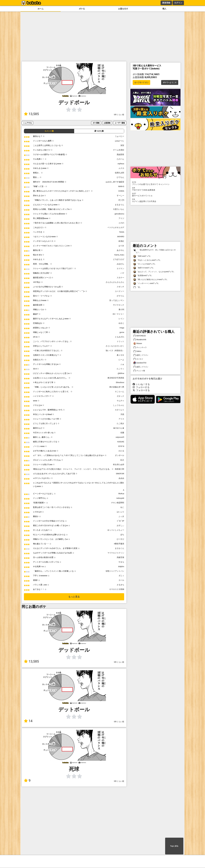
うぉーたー (120, 136)
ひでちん (120, 177)
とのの (121, 223)
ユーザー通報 (120, 123)
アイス (121, 419)
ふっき (121, 516)
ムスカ (121, 168)
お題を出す (123, 9)
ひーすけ (120, 539)
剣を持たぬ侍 (119, 464)
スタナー (120, 278)
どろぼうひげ (119, 259)
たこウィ (120, 369)
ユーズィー (120, 291)
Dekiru (137, 351)
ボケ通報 (96, 123)
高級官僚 (120, 557)
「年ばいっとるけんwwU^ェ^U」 (147, 260)
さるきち (120, 585)
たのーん (120, 159)
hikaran (138, 344)
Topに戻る (174, 846)
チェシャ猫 (139, 371)
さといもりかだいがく (115, 346)
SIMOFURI (120, 474)
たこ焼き (120, 423)
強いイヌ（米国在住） (115, 351)
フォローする (141, 387)
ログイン (178, 3)
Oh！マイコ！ (118, 314)
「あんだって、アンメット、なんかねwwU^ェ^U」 (154, 272)
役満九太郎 (120, 173)
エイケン (120, 268)
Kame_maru (119, 255)
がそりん (120, 296)
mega (122, 328)
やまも (121, 562)
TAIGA (122, 232)
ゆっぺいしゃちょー (116, 530)
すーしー (120, 196)
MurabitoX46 (140, 340)
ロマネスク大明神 (117, 589)
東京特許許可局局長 (116, 378)
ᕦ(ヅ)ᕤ (121, 200)
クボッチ (120, 287)
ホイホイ (138, 359)
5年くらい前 (119, 115)
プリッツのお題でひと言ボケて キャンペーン (155, 183)
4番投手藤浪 (119, 544)
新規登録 (166, 3)
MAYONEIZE (140, 336)
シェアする (27, 123)
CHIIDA (121, 191)
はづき (121, 246)
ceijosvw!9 (120, 437)
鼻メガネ (120, 355)
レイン (121, 319)
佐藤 (122, 433)
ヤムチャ (120, 401)
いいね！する (141, 384)
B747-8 (121, 446)
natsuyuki (120, 498)
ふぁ (122, 364)
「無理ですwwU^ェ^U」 (144, 268)
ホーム (41, 9)
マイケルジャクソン (116, 553)
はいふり (120, 512)
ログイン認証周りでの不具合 (155, 200)
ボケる (82, 9)
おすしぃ (120, 525)
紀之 (122, 460)
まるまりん (120, 205)
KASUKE (121, 442)
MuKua (121, 494)
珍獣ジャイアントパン (115, 571)
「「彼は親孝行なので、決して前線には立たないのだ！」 (154, 251)
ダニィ (121, 576)
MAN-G (121, 186)
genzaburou (119, 214)
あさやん (120, 250)
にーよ (121, 360)
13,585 (31, 114)
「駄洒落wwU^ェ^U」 (143, 276)
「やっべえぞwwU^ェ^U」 (145, 264)
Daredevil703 (140, 363)
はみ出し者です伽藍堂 (115, 182)
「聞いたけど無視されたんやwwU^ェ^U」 (151, 280)
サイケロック (119, 305)
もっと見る (74, 597)
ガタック (120, 396)
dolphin (121, 566)
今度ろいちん (119, 209)
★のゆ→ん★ (119, 428)
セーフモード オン (141, 82)
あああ (121, 478)
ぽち (122, 535)
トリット (120, 341)
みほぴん (120, 264)
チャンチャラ (140, 348)
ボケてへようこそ (170, 82)
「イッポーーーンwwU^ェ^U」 (146, 283)
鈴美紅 (121, 241)
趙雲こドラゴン (141, 355)
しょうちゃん (119, 405)
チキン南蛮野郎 (118, 503)
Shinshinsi (120, 382)
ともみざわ (120, 337)
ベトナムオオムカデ (116, 227)
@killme (121, 373)
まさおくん (120, 548)
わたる (121, 451)
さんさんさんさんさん (115, 282)
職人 (164, 9)
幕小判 (121, 309)
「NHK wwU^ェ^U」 (142, 256)
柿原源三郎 (120, 469)
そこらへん (120, 392)
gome (122, 332)
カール (121, 580)
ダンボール (120, 455)
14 (28, 721)
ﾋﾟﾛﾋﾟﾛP (121, 521)
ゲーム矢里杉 (119, 150)
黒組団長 (120, 154)
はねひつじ (120, 141)
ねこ (122, 507)
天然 (122, 414)
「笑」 (137, 287)
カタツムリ (120, 410)
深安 (122, 145)
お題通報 (107, 123)
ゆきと (121, 323)
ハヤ (122, 273)
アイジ (121, 218)
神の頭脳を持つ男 (117, 387)
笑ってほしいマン (117, 300)
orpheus (121, 164)
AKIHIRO (121, 237)
